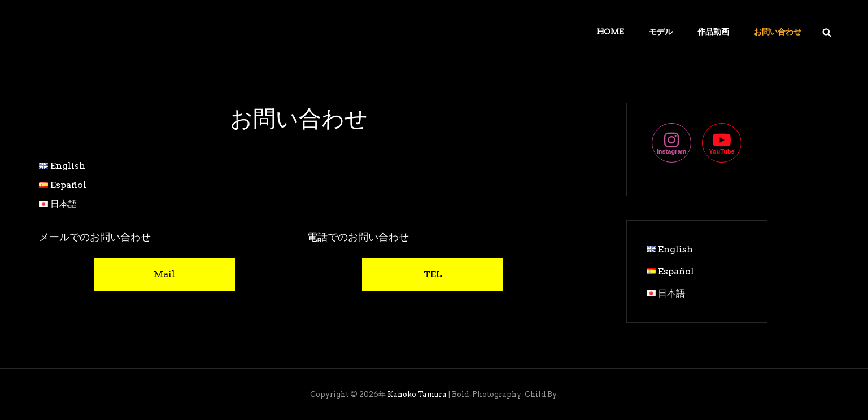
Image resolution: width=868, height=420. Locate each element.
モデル (661, 32)
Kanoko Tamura (417, 394)
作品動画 (713, 32)
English (68, 166)
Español (68, 185)
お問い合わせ (778, 32)
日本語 (64, 204)
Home (610, 32)
